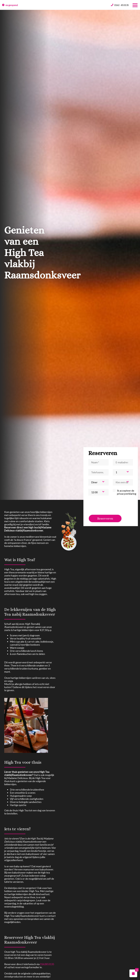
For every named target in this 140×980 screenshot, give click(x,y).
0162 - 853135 (122, 5)
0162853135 (47, 964)
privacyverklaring (127, 494)
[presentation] (110, 505)
